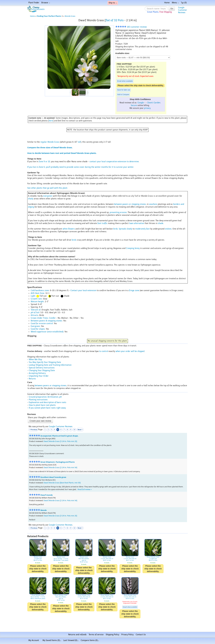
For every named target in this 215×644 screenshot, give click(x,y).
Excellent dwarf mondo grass (53, 477)
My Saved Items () (52, 640)
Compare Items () (90, 640)
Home (167, 3)
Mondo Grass (70, 16)
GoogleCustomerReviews (183, 10)
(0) (184, 3)
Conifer (52, 318)
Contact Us (141, 635)
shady (31, 199)
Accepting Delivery (37, 373)
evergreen (48, 196)
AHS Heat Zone (38, 293)
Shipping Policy (112, 635)
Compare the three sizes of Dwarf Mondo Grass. (50, 147)
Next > (80, 430)
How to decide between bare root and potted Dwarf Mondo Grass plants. (62, 153)
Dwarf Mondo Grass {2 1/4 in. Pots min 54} (60, 467)
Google (141, 103)
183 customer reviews (131, 27)
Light (33, 296)
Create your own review (40, 421)
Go (172, 8)
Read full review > (85, 489)
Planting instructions (38, 400)
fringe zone (134, 290)
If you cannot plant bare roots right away (47, 408)
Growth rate (36, 299)
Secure (134, 105)
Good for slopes (38, 329)
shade (161, 223)
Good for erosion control (42, 324)
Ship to (113, 3)
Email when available (125, 81)
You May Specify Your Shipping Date (45, 362)
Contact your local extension (83, 290)
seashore (153, 204)
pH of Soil (35, 313)
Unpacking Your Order (39, 376)
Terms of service (96, 635)
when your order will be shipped (130, 351)
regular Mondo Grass (50, 142)
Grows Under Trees (39, 318)
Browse (46, 3)
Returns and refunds (77, 635)
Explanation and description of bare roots (48, 402)
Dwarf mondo (47, 495)
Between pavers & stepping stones (46, 321)
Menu (175, 3)
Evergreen (35, 326)
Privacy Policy (127, 635)
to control (104, 351)
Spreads (122, 229)
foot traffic (102, 223)
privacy (147, 108)
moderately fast (142, 229)
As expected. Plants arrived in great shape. (59, 436)
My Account (34, 640)
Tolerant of (36, 310)
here (51, 121)
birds (116, 229)
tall (79, 142)
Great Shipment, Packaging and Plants (58, 462)
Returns (32, 379)
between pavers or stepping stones (130, 204)
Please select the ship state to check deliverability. (141, 85)
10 (74, 430)
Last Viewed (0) (71, 640)
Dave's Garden (154, 103)
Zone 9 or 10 (44, 162)
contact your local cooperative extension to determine (114, 162)
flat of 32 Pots (114, 20)
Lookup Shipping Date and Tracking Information (50, 365)
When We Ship (35, 360)
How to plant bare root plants (42, 405)
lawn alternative (137, 223)
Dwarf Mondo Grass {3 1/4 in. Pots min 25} (60, 441)
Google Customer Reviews (61, 427)
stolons (168, 229)
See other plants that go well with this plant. (48, 188)
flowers (72, 229)
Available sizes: (122, 53)
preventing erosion (118, 212)
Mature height (37, 302)
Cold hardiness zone (40, 290)
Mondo (44, 510)
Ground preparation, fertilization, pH (45, 397)
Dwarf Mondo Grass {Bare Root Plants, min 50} (62, 483)
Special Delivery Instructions (42, 368)
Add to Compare (123, 95)
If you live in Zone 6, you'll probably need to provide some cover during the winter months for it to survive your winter (80, 167)
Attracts (34, 315)
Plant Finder (34, 3)
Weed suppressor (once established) (47, 332)
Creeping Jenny (133, 248)
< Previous (33, 430)
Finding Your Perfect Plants (50, 16)
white (65, 229)
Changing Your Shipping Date (42, 370)
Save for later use (124, 90)
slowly (129, 229)
